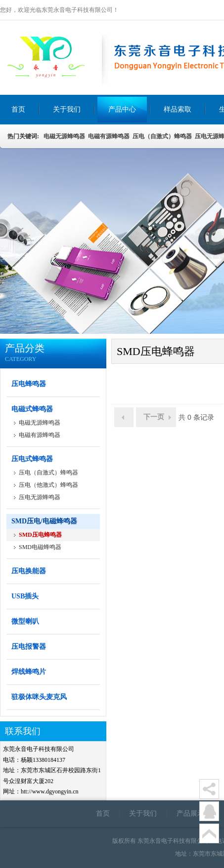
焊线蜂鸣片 (29, 672)
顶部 (209, 833)
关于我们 (143, 813)
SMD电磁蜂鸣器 (40, 547)
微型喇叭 (25, 621)
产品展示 (190, 813)
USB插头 (25, 596)
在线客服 (209, 811)
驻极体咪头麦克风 (39, 697)
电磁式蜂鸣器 (32, 409)
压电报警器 (29, 647)
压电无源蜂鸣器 (40, 497)
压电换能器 (29, 571)
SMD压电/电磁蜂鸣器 (44, 521)
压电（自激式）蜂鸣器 (162, 136)
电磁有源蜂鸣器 (109, 136)
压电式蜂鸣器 (32, 459)
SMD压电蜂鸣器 (40, 535)
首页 (103, 813)
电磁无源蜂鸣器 (64, 136)
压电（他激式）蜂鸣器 (48, 485)
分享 (209, 789)
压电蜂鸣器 (29, 384)
